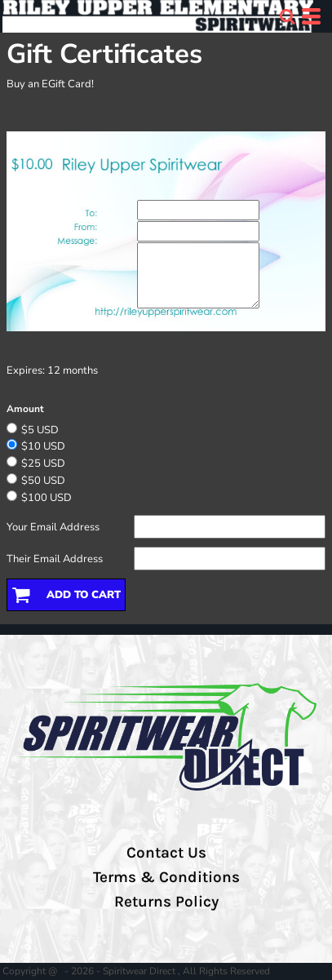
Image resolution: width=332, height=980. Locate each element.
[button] (287, 16)
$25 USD (43, 463)
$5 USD (40, 430)
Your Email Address (53, 527)
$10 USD (43, 446)
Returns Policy (166, 902)
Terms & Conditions (166, 877)
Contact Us (166, 853)
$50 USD (43, 481)
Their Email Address (55, 559)
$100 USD (46, 498)
